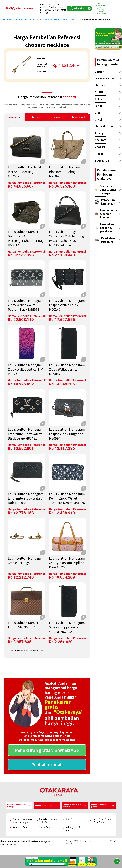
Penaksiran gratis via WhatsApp (47, 750)
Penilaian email (47, 764)
